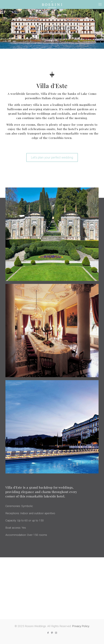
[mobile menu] (100, 4)
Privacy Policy (81, 626)
